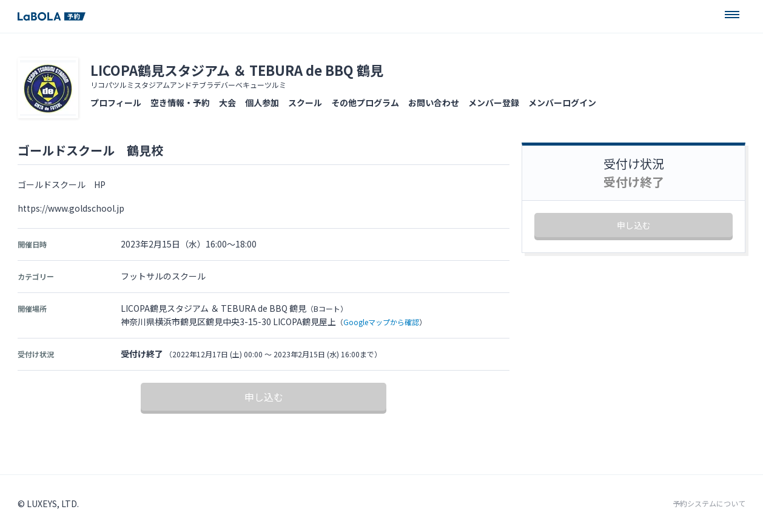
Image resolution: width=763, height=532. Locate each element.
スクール (305, 103)
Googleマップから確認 (381, 322)
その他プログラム (365, 103)
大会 (227, 103)
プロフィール (116, 103)
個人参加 (262, 103)
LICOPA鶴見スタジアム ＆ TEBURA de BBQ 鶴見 (237, 70)
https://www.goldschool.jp (71, 208)
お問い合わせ (434, 103)
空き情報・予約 (180, 103)
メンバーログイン (562, 103)
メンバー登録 (494, 103)
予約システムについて (709, 503)
